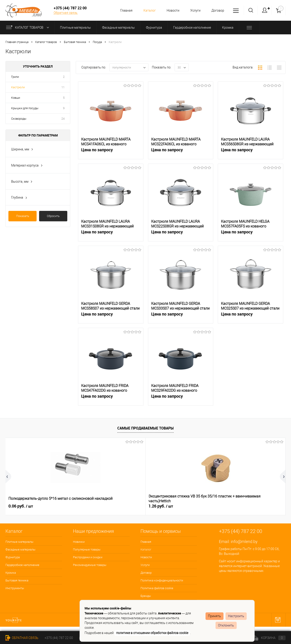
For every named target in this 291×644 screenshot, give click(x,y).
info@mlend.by (244, 542)
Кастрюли (18, 87)
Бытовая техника (17, 580)
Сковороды (19, 119)
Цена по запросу (111, 152)
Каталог (147, 10)
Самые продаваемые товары (145, 428)
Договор (217, 10)
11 (63, 87)
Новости (171, 10)
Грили (15, 77)
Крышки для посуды (25, 108)
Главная (123, 10)
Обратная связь (66, 13)
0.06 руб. (21, 506)
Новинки (79, 542)
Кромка (11, 573)
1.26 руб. (91, 506)
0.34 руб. (161, 506)
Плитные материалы (19, 542)
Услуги (194, 10)
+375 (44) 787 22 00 (59, 638)
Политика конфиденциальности (162, 580)
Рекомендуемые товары (90, 565)
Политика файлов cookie (157, 588)
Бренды (146, 596)
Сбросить (53, 216)
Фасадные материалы (20, 549)
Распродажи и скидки (88, 557)
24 (63, 119)
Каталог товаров (29, 28)
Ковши (16, 98)
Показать (23, 216)
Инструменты (15, 588)
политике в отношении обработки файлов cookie (152, 633)
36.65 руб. (232, 506)
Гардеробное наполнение (22, 565)
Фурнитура (13, 557)
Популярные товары (87, 549)
